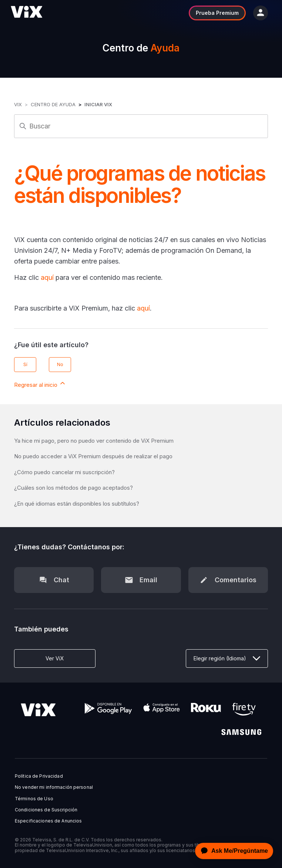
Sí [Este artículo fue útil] (25, 364)
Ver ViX (55, 658)
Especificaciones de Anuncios (48, 821)
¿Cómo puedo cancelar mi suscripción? (64, 472)
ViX (18, 104)
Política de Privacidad (39, 776)
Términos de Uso (34, 799)
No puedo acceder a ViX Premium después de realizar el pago (93, 456)
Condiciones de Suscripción (46, 810)
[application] (232, 851)
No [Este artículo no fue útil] (60, 364)
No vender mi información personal (54, 787)
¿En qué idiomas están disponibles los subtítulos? (77, 504)
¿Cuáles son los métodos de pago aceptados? (73, 488)
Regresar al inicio (40, 384)
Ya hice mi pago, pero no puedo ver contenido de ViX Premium (94, 441)
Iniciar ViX (98, 104)
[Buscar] (141, 126)
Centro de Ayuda (53, 104)
